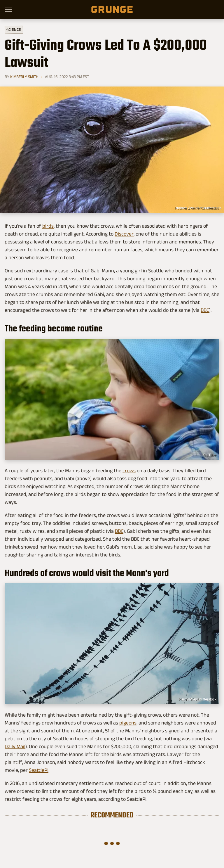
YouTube (210, 455)
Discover (124, 234)
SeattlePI (39, 770)
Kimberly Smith (24, 77)
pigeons (128, 723)
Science (14, 29)
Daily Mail (15, 746)
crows (129, 471)
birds (48, 226)
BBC (205, 310)
